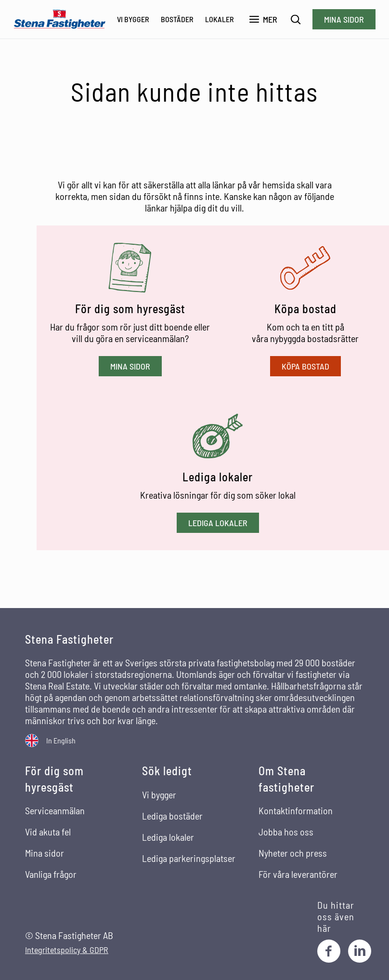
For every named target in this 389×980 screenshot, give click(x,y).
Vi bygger (133, 19)
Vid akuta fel (48, 832)
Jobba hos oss (286, 832)
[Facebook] (329, 951)
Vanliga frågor (51, 874)
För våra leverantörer (298, 874)
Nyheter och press (293, 853)
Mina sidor (344, 19)
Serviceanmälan (55, 810)
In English (61, 740)
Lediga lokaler (218, 523)
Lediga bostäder (172, 816)
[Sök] (296, 20)
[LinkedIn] (360, 951)
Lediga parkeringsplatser (189, 858)
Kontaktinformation (296, 810)
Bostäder (177, 19)
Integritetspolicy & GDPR (67, 950)
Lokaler (220, 19)
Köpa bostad (305, 366)
